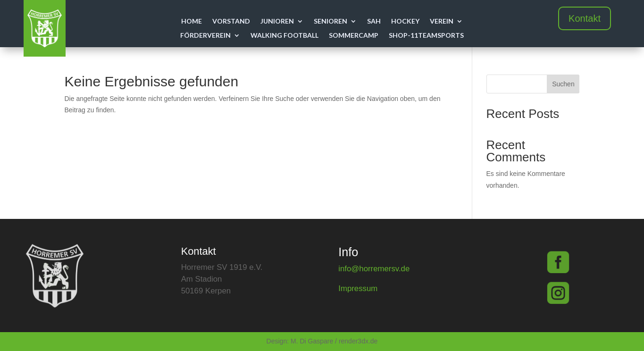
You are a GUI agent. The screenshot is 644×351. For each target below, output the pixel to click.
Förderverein (205, 36)
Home (192, 21)
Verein (442, 21)
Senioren (330, 21)
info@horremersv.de (374, 269)
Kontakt (585, 18)
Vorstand (231, 21)
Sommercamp (354, 36)
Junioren (277, 21)
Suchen (563, 84)
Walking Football (284, 36)
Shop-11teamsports (426, 36)
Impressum (358, 288)
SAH (374, 21)
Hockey (405, 21)
